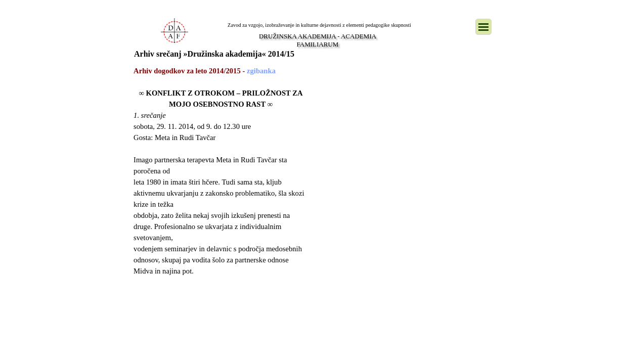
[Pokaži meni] (483, 27)
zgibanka (261, 71)
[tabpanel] (221, 182)
